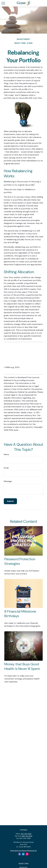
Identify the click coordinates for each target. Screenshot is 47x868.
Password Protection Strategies (20, 561)
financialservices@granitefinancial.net (24, 851)
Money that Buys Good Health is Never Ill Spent (22, 666)
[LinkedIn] (23, 854)
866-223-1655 (27, 836)
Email (6, 468)
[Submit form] (10, 501)
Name (6, 454)
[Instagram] (27, 854)
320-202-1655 (26, 834)
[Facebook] (20, 854)
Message (8, 481)
